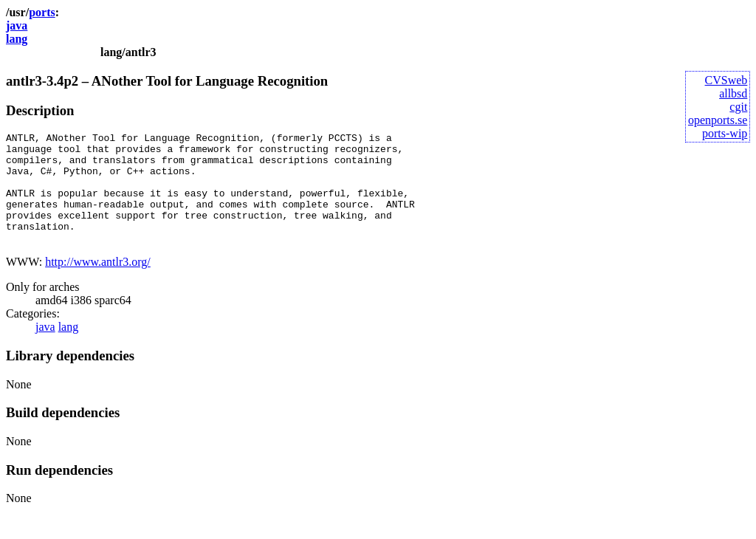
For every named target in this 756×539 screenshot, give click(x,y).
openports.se (718, 120)
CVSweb (726, 80)
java (17, 25)
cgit (738, 107)
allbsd (733, 93)
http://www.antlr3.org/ (98, 284)
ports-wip (725, 133)
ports (42, 12)
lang (17, 39)
